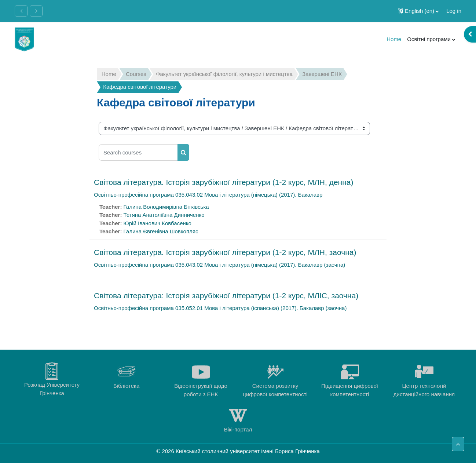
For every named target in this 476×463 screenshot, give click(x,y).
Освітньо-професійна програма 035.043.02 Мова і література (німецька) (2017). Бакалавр (208, 195)
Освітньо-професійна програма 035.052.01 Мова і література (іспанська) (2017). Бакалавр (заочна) (220, 308)
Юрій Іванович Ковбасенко (158, 223)
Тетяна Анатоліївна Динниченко (164, 215)
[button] (418, 11)
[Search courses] (138, 152)
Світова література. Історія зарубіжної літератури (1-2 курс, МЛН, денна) (224, 182)
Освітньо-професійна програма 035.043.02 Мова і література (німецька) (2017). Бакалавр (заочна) (219, 265)
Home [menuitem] (394, 39)
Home (109, 74)
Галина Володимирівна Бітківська (166, 207)
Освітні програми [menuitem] (429, 39)
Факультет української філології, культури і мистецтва (224, 74)
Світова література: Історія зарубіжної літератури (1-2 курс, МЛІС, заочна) (226, 296)
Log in (454, 11)
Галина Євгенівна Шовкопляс (161, 231)
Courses (136, 74)
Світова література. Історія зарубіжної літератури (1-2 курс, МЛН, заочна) (225, 252)
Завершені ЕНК (322, 74)
